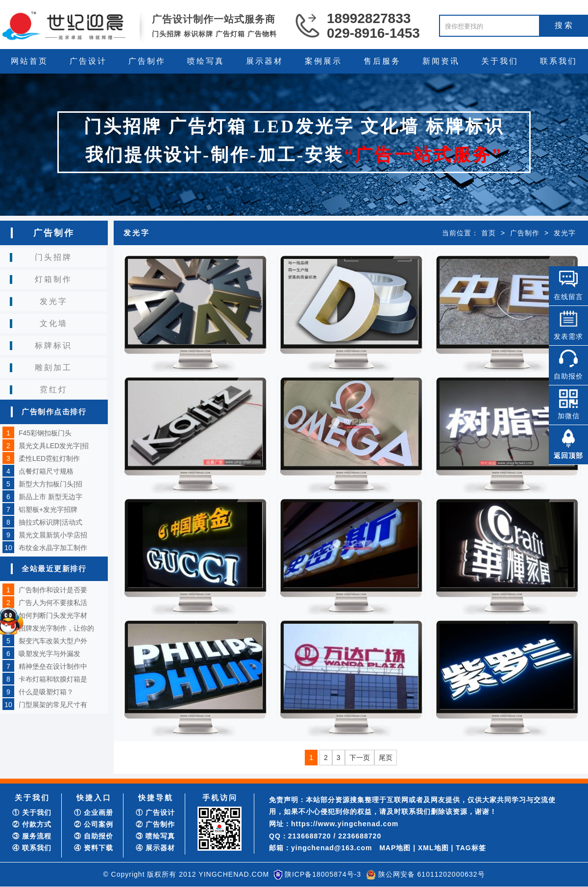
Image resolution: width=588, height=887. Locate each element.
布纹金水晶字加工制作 (53, 548)
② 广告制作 (155, 824)
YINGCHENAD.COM (234, 874)
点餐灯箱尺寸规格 (46, 471)
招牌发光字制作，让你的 (56, 628)
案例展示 (323, 61)
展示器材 (265, 61)
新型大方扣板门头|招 (50, 484)
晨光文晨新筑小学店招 (53, 535)
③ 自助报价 (94, 836)
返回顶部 (568, 456)
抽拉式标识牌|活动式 (50, 522)
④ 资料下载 (94, 848)
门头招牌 (53, 257)
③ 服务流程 (32, 836)
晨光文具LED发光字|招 (54, 446)
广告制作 (147, 61)
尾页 (386, 758)
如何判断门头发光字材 (53, 615)
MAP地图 (395, 848)
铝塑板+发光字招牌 (48, 509)
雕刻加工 (53, 367)
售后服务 (382, 61)
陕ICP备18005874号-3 (323, 874)
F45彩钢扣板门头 (45, 433)
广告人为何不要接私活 (53, 603)
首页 (489, 233)
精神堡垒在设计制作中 (53, 666)
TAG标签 (471, 848)
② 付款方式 (32, 824)
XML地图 (433, 848)
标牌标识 (53, 345)
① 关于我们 (32, 812)
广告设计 (88, 61)
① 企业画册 (94, 812)
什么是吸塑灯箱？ (46, 692)
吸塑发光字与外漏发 (49, 654)
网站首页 (29, 61)
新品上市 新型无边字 (50, 497)
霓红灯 (54, 390)
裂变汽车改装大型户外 (53, 641)
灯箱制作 (53, 279)
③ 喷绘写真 (155, 836)
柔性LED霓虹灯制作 (49, 458)
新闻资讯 (441, 61)
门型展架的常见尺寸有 (53, 705)
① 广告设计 (155, 812)
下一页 (360, 758)
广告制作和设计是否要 (53, 590)
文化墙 (54, 323)
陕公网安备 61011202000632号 (432, 874)
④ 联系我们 (32, 848)
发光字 (54, 301)
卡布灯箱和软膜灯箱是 (53, 679)
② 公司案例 (94, 824)
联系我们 (559, 61)
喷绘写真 (206, 61)
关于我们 (500, 61)
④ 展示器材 (155, 848)
